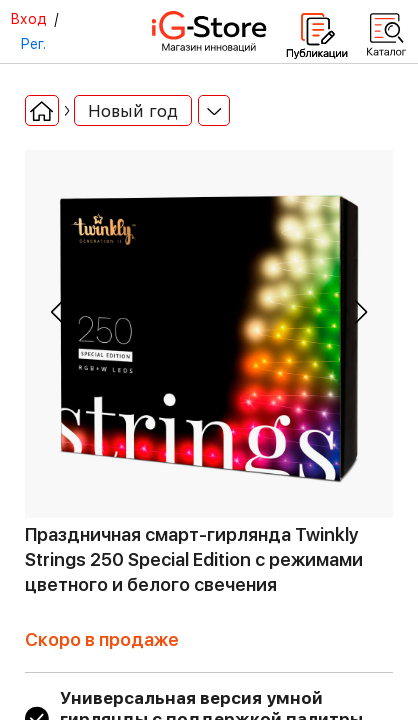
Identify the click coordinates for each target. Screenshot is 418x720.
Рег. (33, 44)
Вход (28, 19)
